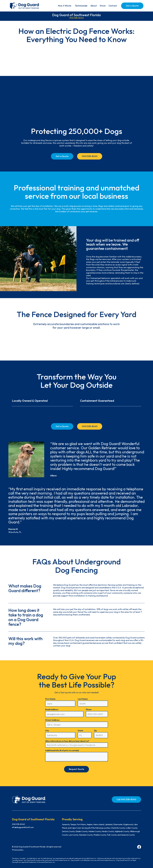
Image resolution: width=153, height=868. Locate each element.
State (80, 730)
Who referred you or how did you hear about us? (67, 741)
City (47, 730)
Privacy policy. (18, 850)
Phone (89, 709)
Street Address (52, 720)
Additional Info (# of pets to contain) (62, 750)
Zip (95, 730)
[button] (65, 6)
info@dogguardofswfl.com (23, 827)
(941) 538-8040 (76, 18)
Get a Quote (132, 6)
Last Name (83, 699)
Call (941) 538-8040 (126, 799)
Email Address (52, 709)
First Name (50, 699)
